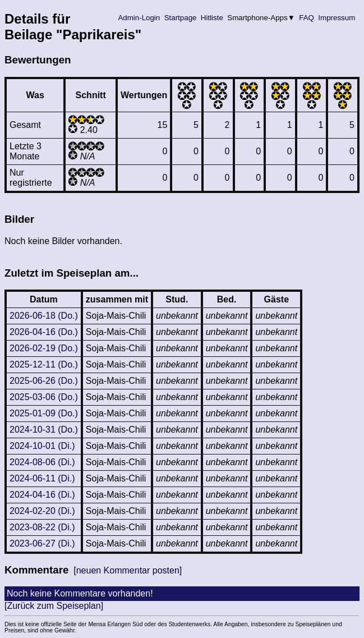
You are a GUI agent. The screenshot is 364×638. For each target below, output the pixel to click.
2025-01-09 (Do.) (44, 413)
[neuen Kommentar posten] (128, 570)
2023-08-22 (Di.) (42, 527)
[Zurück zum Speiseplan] (54, 606)
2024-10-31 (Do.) (44, 430)
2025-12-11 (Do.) (44, 364)
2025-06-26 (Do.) (44, 381)
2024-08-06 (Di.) (42, 462)
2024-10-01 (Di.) (42, 446)
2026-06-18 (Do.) (44, 316)
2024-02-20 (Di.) (42, 511)
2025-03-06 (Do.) (44, 397)
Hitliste (212, 18)
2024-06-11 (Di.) (42, 478)
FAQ (307, 18)
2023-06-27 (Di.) (42, 543)
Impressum (337, 18)
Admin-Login (139, 18)
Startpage (180, 18)
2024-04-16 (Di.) (42, 495)
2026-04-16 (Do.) (44, 332)
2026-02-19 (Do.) (44, 348)
